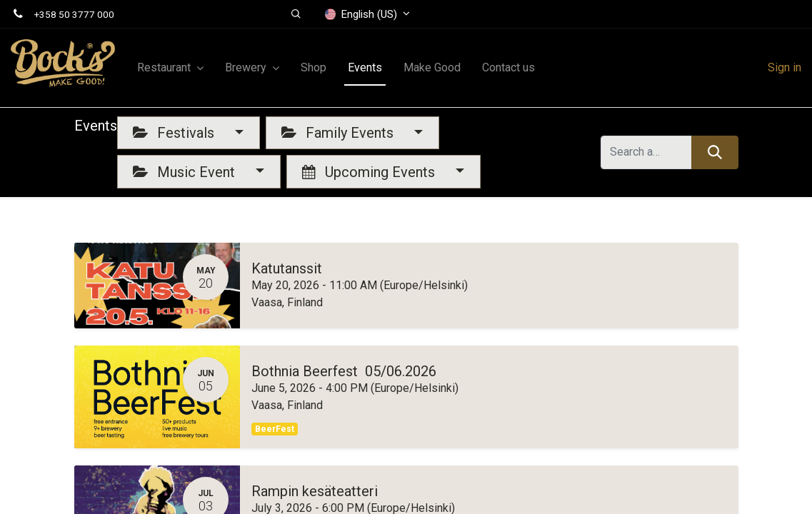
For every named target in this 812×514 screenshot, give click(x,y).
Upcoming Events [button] (370, 172)
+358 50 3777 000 (74, 14)
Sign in (785, 67)
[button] (296, 14)
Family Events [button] (339, 133)
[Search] (715, 152)
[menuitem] (314, 68)
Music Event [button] (186, 172)
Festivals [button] (175, 133)
